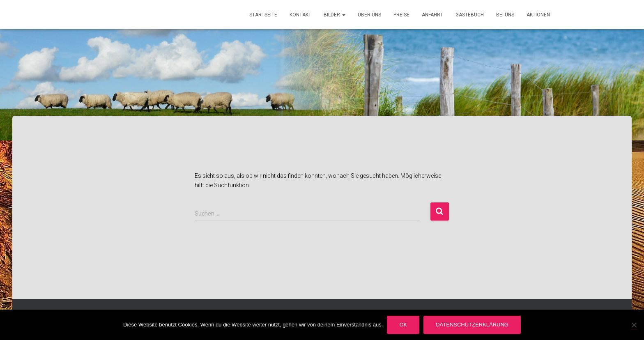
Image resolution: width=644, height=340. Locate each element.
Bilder (335, 15)
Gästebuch (470, 15)
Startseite (263, 15)
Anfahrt (432, 15)
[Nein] (634, 325)
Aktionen (538, 15)
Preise (401, 15)
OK (403, 325)
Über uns (369, 15)
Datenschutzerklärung (472, 325)
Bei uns (505, 15)
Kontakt (300, 15)
